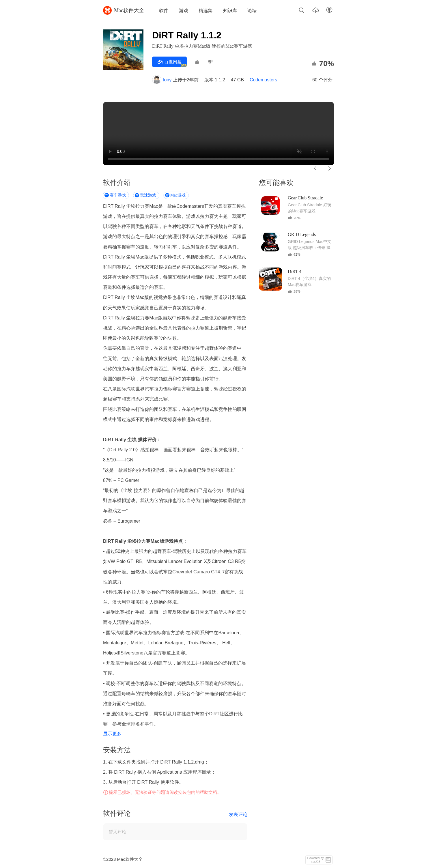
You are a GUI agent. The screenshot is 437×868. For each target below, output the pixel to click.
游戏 (184, 11)
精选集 (206, 11)
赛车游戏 (118, 195)
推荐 (197, 62)
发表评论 (238, 814)
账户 (329, 10)
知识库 (230, 11)
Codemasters (263, 80)
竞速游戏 (148, 195)
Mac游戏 (178, 195)
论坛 (252, 11)
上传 (315, 10)
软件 (164, 11)
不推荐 (210, 62)
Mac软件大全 (124, 10)
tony (162, 80)
